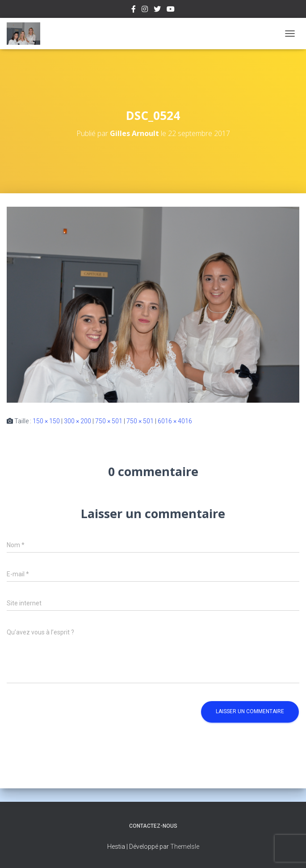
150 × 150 (46, 421)
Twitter (157, 10)
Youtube (171, 10)
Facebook (134, 10)
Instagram (145, 10)
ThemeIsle (185, 847)
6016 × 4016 (175, 421)
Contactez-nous (153, 826)
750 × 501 (109, 421)
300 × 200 (78, 421)
